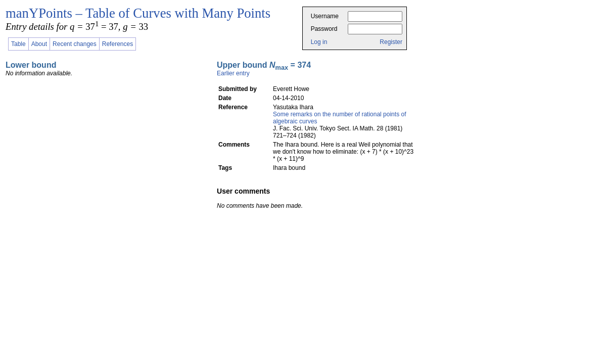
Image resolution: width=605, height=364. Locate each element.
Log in (319, 42)
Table (18, 44)
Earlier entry (233, 73)
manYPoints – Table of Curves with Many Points (138, 13)
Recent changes (75, 44)
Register (391, 42)
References (118, 44)
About (39, 44)
